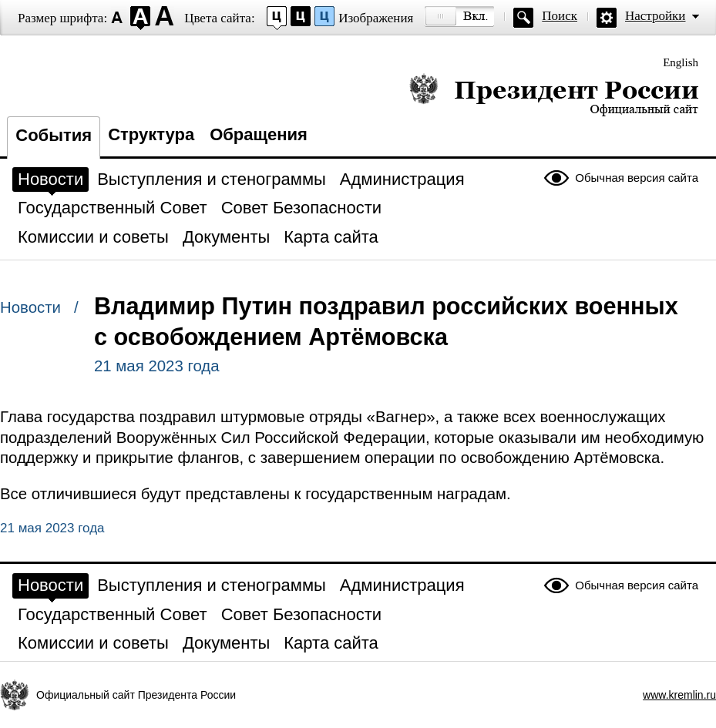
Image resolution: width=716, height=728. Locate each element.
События (54, 135)
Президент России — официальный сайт (554, 94)
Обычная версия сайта (637, 178)
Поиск (560, 16)
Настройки (655, 16)
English (681, 62)
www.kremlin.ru (679, 695)
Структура (151, 134)
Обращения (259, 134)
